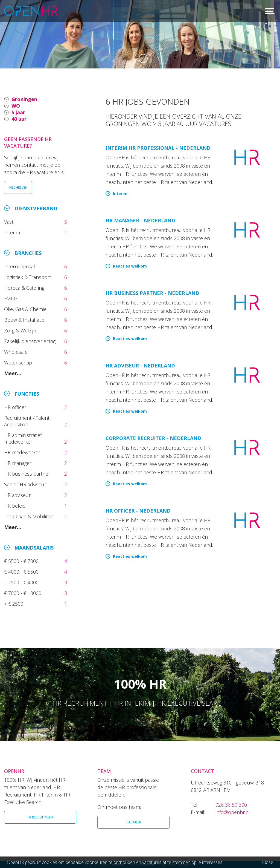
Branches (28, 253)
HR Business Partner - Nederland (152, 293)
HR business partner (28, 474)
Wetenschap (19, 363)
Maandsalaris (34, 548)
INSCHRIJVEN (18, 187)
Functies (27, 394)
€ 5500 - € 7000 (22, 561)
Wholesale (17, 352)
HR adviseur (18, 495)
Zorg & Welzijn (21, 330)
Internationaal (20, 266)
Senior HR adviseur (26, 484)
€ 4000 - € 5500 (22, 572)
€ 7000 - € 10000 (23, 593)
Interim (13, 232)
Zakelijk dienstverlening (30, 341)
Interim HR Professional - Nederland (158, 148)
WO (16, 106)
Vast (9, 222)
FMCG (11, 298)
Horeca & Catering (25, 288)
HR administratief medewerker (23, 438)
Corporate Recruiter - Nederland (153, 438)
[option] (140, 34)
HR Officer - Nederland (138, 511)
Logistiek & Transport (28, 277)
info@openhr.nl (233, 812)
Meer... (13, 373)
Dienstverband (36, 208)
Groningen (24, 99)
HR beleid (16, 506)
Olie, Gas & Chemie (26, 309)
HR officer (16, 407)
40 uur (19, 119)
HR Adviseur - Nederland (140, 366)
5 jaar (18, 112)
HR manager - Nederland (140, 220)
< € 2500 (14, 604)
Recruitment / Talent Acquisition (27, 421)
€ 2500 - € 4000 (22, 582)
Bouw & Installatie (25, 320)
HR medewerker (23, 452)
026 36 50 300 (231, 805)
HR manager (18, 463)
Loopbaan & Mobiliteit (29, 516)
